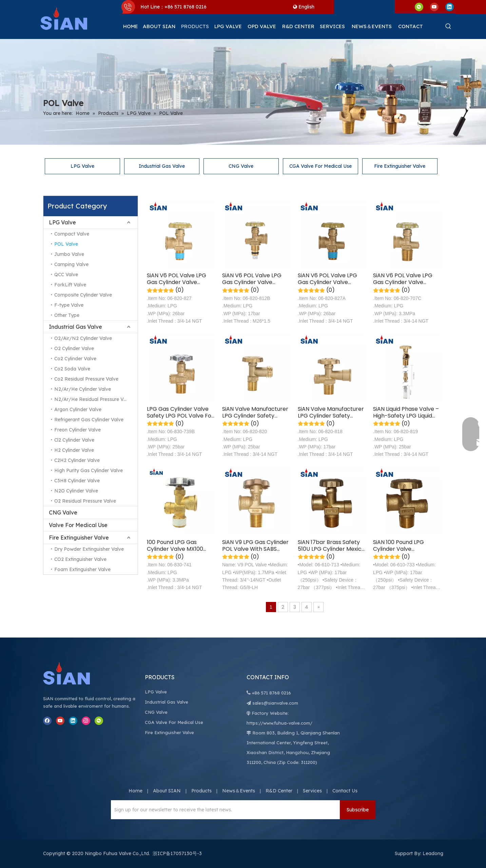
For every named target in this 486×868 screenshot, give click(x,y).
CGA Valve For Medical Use (320, 166)
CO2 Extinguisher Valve (80, 559)
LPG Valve (82, 166)
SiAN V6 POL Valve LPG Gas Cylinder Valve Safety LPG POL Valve (177, 279)
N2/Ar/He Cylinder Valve (83, 389)
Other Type (67, 315)
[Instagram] (86, 721)
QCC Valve (66, 275)
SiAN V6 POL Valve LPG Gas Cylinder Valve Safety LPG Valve (252, 279)
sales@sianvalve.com (275, 703)
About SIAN (167, 791)
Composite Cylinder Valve (83, 295)
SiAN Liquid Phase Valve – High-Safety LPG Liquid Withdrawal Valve (406, 412)
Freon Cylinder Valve (77, 430)
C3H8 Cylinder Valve (77, 481)
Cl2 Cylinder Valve (74, 440)
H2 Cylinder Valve (74, 450)
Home (135, 791)
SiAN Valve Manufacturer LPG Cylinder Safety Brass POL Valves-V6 (331, 412)
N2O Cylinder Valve (76, 491)
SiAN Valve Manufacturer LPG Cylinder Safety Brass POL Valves (255, 412)
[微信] (419, 7)
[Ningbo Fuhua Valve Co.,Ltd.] (74, 673)
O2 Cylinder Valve (74, 348)
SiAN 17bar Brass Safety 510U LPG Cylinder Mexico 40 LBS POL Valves (331, 546)
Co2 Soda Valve (72, 369)
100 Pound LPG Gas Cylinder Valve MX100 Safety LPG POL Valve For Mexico (180, 546)
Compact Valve (72, 234)
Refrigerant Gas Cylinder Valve (89, 420)
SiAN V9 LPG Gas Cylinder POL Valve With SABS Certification (255, 546)
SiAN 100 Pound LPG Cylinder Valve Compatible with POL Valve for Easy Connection (401, 546)
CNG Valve (241, 166)
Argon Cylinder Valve (78, 409)
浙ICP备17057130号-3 (177, 853)
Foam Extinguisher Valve (82, 569)
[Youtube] (434, 7)
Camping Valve (71, 264)
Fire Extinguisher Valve (400, 166)
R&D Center (279, 791)
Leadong (433, 853)
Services (312, 791)
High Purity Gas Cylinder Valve (89, 470)
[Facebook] (47, 721)
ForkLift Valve (70, 285)
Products (201, 791)
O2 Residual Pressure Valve (85, 501)
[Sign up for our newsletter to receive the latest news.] (224, 810)
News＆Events (239, 791)
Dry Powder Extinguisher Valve (89, 549)
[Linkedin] (450, 7)
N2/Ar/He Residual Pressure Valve (94, 399)
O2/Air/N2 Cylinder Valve (83, 338)
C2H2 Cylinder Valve (77, 460)
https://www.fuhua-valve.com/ (279, 723)
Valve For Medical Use (78, 525)
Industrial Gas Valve (162, 166)
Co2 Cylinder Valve (75, 359)
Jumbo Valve (69, 254)
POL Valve (66, 244)
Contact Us (345, 791)
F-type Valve (69, 305)
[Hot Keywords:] (448, 26)
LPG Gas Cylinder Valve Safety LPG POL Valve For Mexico (180, 412)
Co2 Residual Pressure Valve (86, 379)
